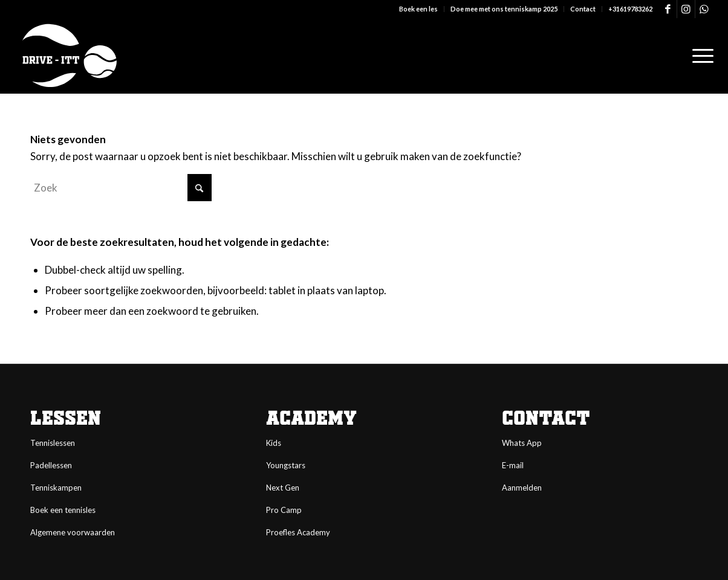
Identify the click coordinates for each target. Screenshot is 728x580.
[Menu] (699, 56)
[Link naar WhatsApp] (704, 9)
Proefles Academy (298, 532)
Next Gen (283, 488)
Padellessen (51, 465)
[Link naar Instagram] (686, 9)
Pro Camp (284, 510)
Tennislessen (53, 443)
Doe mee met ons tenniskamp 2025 (504, 9)
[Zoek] (121, 188)
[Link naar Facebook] (668, 9)
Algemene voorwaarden (73, 532)
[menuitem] (419, 9)
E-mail (513, 465)
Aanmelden (522, 488)
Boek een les (418, 9)
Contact (583, 9)
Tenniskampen (56, 488)
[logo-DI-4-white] (69, 56)
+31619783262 (630, 9)
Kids (274, 443)
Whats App (522, 443)
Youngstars (286, 465)
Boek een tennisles (63, 510)
